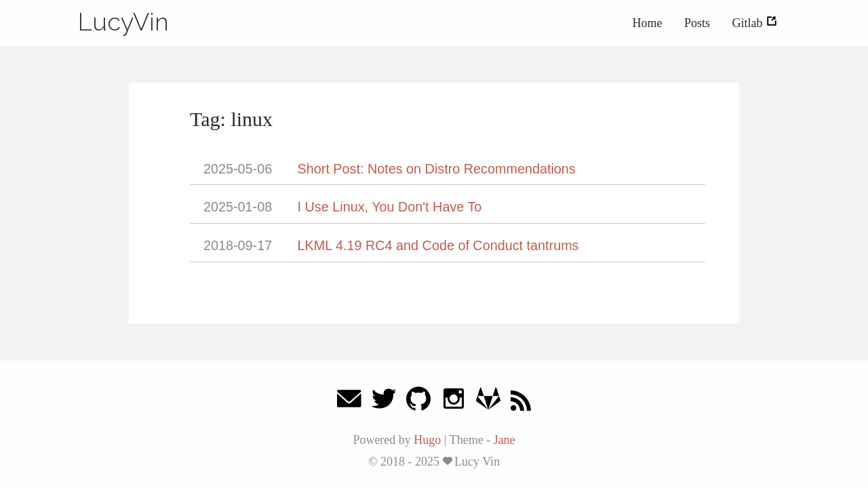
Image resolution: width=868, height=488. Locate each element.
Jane (505, 440)
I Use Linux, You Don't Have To (390, 207)
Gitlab (755, 23)
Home (647, 23)
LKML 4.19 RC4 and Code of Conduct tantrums (438, 245)
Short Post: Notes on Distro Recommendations (437, 169)
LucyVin (123, 22)
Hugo (427, 440)
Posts (697, 23)
